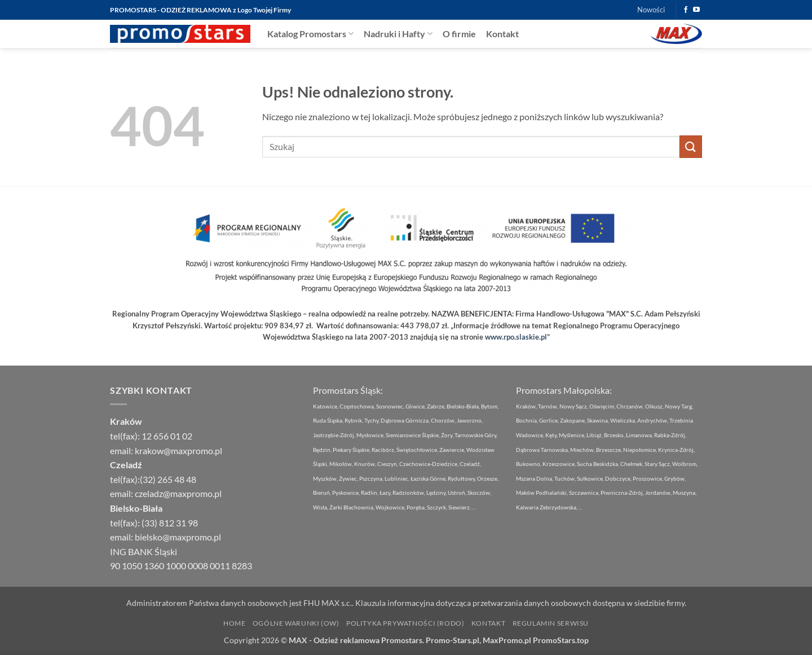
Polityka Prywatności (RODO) (405, 623)
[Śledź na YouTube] (696, 10)
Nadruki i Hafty (398, 34)
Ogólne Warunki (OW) (296, 623)
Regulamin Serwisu (551, 623)
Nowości (651, 10)
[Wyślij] (691, 146)
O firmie (459, 34)
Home (234, 623)
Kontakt (502, 34)
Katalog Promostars (310, 34)
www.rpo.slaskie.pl (516, 337)
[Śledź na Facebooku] (686, 10)
